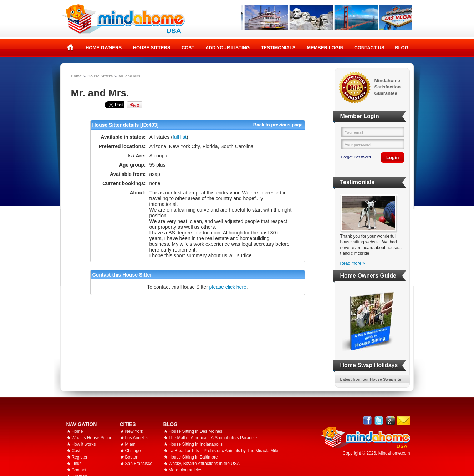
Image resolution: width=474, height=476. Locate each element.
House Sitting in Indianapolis (196, 444)
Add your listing (228, 48)
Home (70, 47)
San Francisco (139, 464)
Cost (188, 48)
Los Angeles (137, 438)
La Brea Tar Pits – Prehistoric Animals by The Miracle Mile (224, 451)
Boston (132, 457)
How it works (84, 444)
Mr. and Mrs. (130, 76)
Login (393, 158)
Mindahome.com (394, 453)
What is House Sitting (92, 438)
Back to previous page (278, 125)
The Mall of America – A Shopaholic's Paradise (213, 438)
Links (77, 464)
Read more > (353, 263)
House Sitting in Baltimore (193, 457)
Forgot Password (356, 157)
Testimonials (278, 48)
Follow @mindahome (379, 421)
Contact (79, 470)
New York (134, 431)
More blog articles (186, 470)
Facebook (368, 421)
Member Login (325, 48)
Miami (131, 444)
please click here (228, 287)
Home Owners (104, 48)
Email (404, 421)
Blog (402, 48)
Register (80, 457)
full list (180, 137)
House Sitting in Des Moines (196, 431)
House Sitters (152, 48)
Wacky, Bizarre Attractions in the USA (204, 464)
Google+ (390, 421)
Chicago (133, 451)
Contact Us (369, 48)
